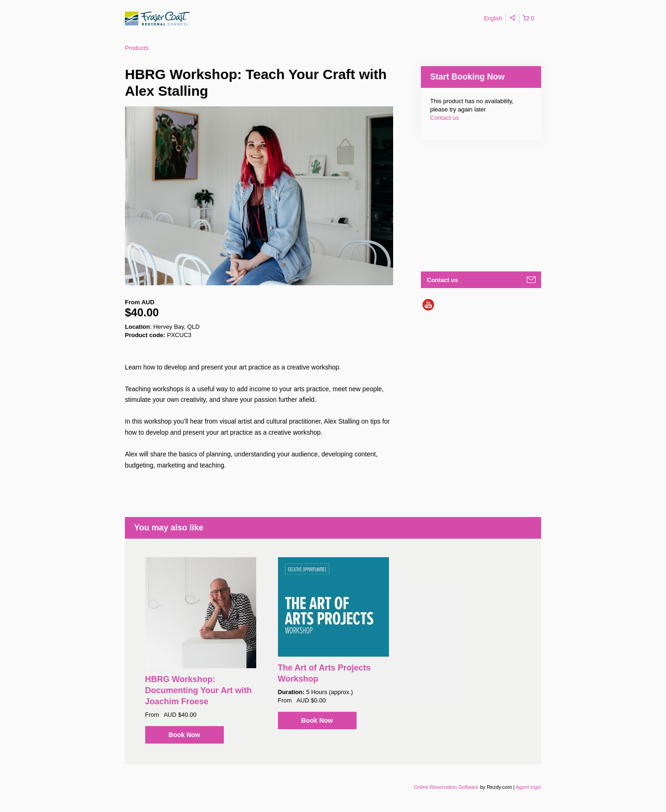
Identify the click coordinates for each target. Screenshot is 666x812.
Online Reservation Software (446, 787)
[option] (200, 650)
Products (137, 48)
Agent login (528, 787)
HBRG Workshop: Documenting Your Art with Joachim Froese (199, 690)
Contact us (444, 118)
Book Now (184, 735)
